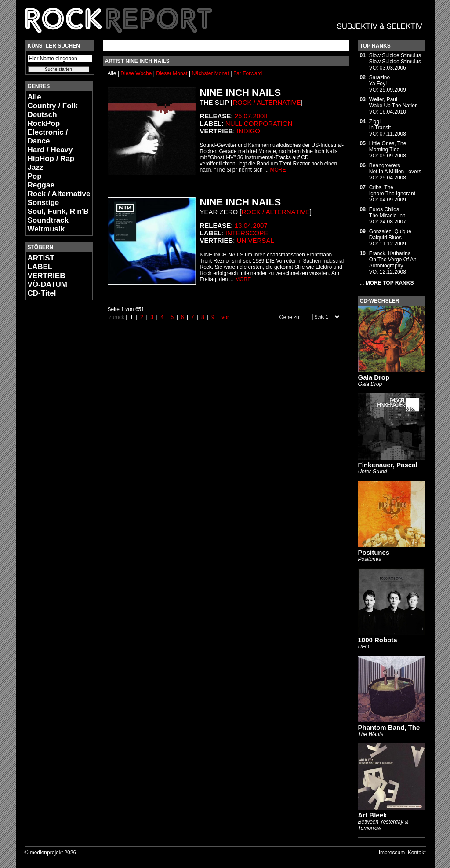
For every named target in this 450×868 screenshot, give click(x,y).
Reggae (41, 185)
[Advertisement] (52, 438)
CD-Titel (42, 293)
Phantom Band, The (389, 727)
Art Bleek (373, 815)
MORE (278, 170)
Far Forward (248, 73)
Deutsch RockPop (44, 119)
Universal (256, 240)
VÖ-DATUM (47, 284)
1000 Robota (378, 640)
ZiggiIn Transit (380, 125)
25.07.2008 (251, 116)
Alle (34, 97)
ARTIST (41, 258)
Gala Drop (374, 377)
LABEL (40, 267)
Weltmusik (46, 229)
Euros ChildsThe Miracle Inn (387, 212)
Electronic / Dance (48, 137)
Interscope (247, 233)
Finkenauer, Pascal (388, 465)
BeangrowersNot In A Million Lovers (395, 168)
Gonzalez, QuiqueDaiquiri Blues (390, 234)
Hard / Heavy (50, 150)
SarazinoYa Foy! (379, 81)
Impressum (392, 853)
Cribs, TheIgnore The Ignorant (392, 190)
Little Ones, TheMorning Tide (388, 146)
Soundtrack (48, 220)
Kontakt (417, 853)
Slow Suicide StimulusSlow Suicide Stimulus (395, 59)
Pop (35, 176)
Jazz (36, 167)
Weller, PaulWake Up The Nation (394, 103)
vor (225, 317)
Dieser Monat (172, 73)
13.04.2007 (251, 225)
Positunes (374, 552)
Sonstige (44, 203)
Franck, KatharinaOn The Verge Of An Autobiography (393, 260)
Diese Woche (137, 73)
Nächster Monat (210, 73)
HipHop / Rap (51, 159)
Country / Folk (53, 106)
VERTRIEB (47, 276)
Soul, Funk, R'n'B (58, 211)
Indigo (249, 131)
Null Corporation (259, 123)
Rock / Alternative (59, 194)
